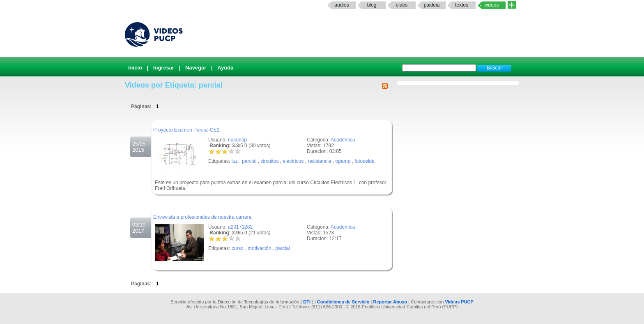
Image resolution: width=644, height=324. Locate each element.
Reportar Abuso (390, 302)
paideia (432, 5)
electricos (293, 161)
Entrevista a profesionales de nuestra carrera (202, 217)
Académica (343, 140)
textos (462, 5)
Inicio (135, 68)
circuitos (269, 161)
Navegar (196, 68)
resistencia (319, 161)
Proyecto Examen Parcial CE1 (186, 130)
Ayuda (225, 68)
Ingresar (164, 68)
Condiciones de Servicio (343, 302)
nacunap (237, 140)
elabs (402, 5)
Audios (342, 5)
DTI (307, 302)
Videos (492, 5)
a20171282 (240, 227)
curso (238, 248)
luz (235, 161)
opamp (343, 161)
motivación (259, 248)
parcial (249, 161)
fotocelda (365, 161)
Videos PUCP (459, 302)
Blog (372, 5)
